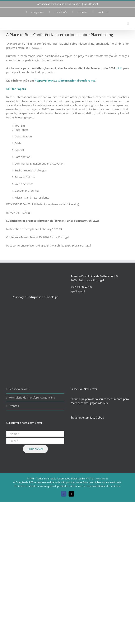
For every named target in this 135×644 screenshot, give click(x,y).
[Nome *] (35, 434)
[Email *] (35, 441)
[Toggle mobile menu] (128, 23)
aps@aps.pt (91, 4)
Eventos (14, 406)
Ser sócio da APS (19, 389)
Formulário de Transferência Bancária (32, 397)
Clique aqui (78, 399)
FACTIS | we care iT (97, 479)
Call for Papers (16, 89)
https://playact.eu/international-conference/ (66, 80)
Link (119, 68)
